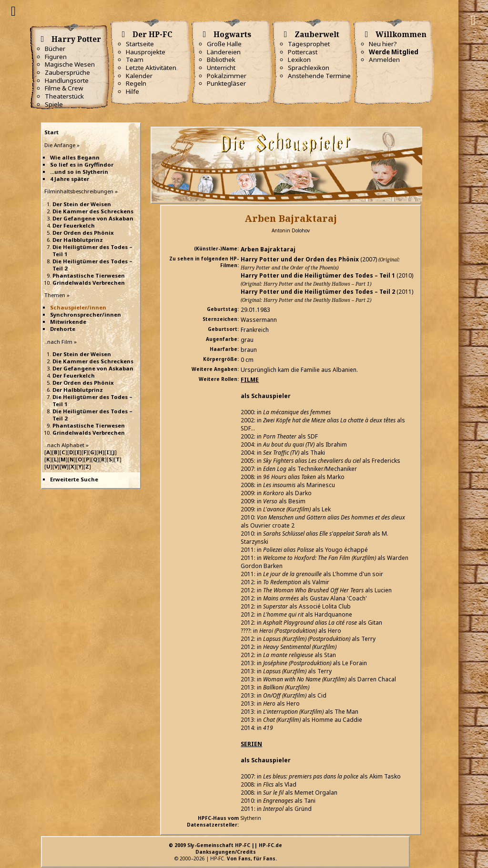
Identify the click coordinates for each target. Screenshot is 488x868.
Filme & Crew (64, 88)
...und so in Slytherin (79, 172)
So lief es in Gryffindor (82, 165)
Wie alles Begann (75, 157)
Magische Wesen (70, 64)
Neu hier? (383, 44)
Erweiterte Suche (74, 479)
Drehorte (63, 329)
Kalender (139, 76)
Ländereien (224, 52)
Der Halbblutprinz (78, 240)
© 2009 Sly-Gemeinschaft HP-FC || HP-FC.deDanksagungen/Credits (225, 848)
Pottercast (303, 52)
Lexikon (299, 60)
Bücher (55, 49)
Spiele (54, 104)
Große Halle (224, 44)
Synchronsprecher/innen (86, 314)
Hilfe (132, 91)
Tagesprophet (309, 44)
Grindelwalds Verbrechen (89, 283)
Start (51, 132)
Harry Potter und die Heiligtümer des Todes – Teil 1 (318, 275)
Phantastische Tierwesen (89, 275)
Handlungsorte (67, 80)
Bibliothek (221, 60)
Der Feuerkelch (74, 225)
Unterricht (221, 68)
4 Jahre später (70, 179)
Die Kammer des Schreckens (93, 211)
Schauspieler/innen (78, 307)
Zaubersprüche (67, 72)
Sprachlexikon (309, 68)
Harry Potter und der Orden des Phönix (300, 259)
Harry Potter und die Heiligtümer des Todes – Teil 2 (318, 292)
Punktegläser (226, 83)
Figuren (56, 57)
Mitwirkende (68, 322)
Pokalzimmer (227, 76)
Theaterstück (64, 96)
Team (135, 60)
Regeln (136, 83)
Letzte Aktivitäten (151, 68)
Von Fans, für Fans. (252, 858)
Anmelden (384, 60)
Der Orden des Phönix (83, 233)
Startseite (140, 44)
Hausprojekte (146, 52)
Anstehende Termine (319, 76)
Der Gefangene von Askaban (93, 218)
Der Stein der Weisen (82, 204)
